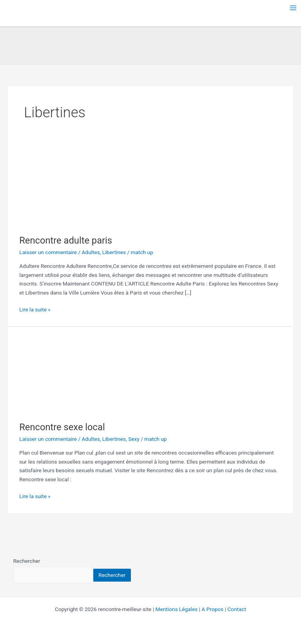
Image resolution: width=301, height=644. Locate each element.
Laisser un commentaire (48, 252)
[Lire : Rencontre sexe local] (58, 373)
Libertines (114, 252)
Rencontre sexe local (62, 427)
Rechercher (27, 561)
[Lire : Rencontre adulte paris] (58, 187)
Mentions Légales (177, 609)
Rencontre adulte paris (66, 240)
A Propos (212, 609)
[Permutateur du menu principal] (293, 8)
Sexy (134, 439)
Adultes (91, 252)
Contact (237, 609)
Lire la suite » (35, 309)
